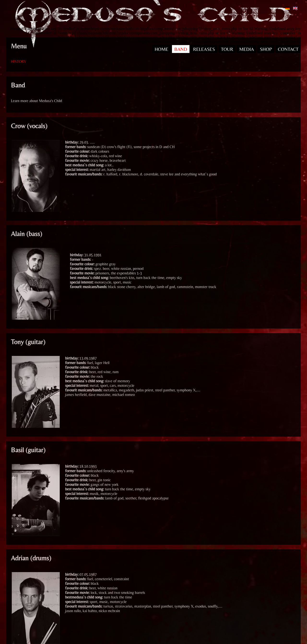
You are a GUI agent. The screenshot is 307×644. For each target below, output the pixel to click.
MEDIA (246, 49)
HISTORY (19, 61)
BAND (181, 49)
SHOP (266, 49)
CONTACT (288, 49)
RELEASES (204, 49)
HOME (162, 49)
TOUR (227, 49)
